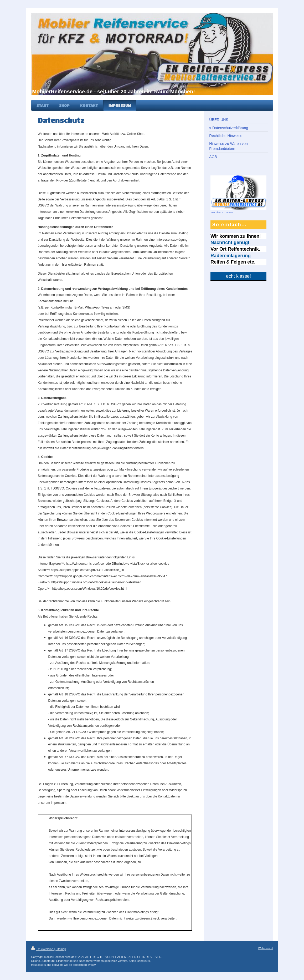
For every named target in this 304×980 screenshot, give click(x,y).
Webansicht (265, 948)
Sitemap (61, 949)
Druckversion (43, 949)
